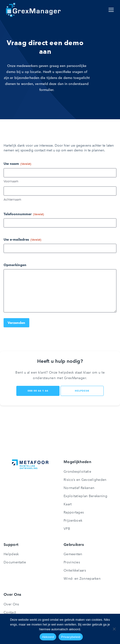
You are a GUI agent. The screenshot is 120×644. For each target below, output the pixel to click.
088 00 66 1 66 (38, 391)
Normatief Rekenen (79, 488)
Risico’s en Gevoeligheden (85, 480)
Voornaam (11, 181)
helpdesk (82, 391)
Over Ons (11, 604)
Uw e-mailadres (22, 240)
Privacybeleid (71, 637)
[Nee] (114, 629)
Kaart (68, 504)
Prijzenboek (73, 521)
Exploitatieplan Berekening (85, 496)
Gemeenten (73, 554)
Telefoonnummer (24, 214)
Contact (10, 612)
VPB (67, 529)
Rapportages (74, 512)
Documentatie (15, 562)
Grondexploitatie (77, 472)
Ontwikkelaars (75, 570)
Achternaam (12, 200)
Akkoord (48, 637)
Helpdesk (11, 554)
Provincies (72, 562)
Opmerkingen (15, 265)
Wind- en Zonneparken (82, 579)
